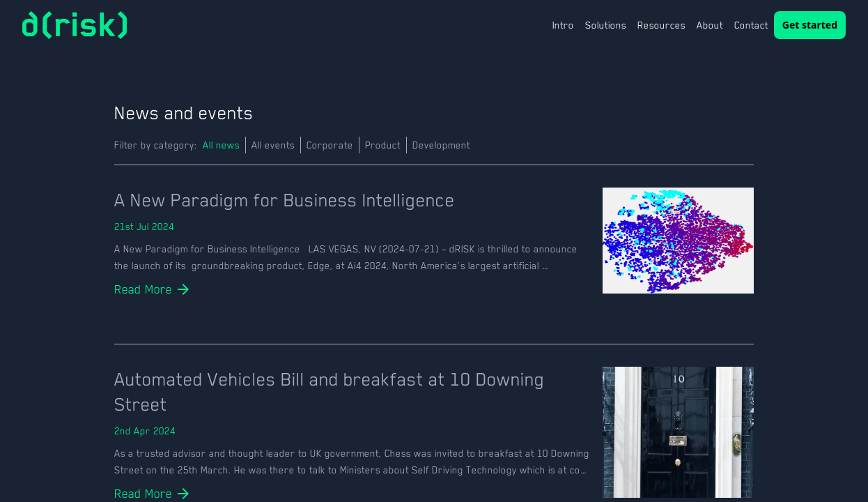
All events (273, 145)
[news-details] (353, 200)
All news (221, 145)
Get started (810, 25)
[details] (143, 289)
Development (441, 145)
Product (383, 145)
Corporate (330, 145)
